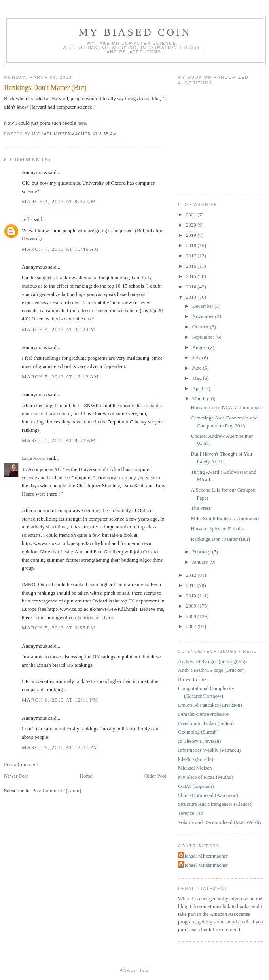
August (200, 347)
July (197, 357)
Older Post (155, 776)
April (198, 388)
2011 (192, 585)
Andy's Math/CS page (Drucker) (211, 670)
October (201, 327)
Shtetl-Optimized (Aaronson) (208, 795)
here (81, 123)
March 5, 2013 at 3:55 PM (59, 628)
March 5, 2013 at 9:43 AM (59, 440)
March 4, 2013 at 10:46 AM (60, 249)
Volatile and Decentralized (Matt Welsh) (219, 822)
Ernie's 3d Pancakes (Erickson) (210, 705)
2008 (192, 616)
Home (86, 776)
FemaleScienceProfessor (203, 714)
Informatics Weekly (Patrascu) (209, 750)
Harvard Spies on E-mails (217, 529)
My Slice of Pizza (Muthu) (206, 777)
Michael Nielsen (195, 768)
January (201, 562)
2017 (192, 256)
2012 (192, 575)
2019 (192, 235)
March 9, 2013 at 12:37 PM (60, 747)
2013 (192, 297)
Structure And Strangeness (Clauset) (215, 804)
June (198, 368)
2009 (192, 606)
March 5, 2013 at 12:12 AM (60, 377)
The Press (201, 508)
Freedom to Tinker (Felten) (206, 723)
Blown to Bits (192, 679)
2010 (192, 596)
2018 (192, 245)
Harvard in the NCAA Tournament (226, 407)
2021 (192, 214)
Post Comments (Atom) (57, 790)
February (202, 552)
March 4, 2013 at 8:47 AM (59, 201)
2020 (192, 225)
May (198, 378)
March (200, 399)
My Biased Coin (135, 32)
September (204, 337)
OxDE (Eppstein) (196, 786)
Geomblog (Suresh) (198, 732)
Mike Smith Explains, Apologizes (225, 518)
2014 (192, 287)
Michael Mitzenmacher (204, 856)
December (204, 306)
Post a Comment (21, 764)
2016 (192, 266)
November (204, 316)
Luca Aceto (34, 458)
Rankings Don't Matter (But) (220, 539)
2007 (192, 626)
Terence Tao (190, 813)
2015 (192, 276)
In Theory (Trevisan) (199, 741)
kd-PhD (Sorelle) (196, 759)
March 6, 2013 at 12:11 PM (60, 700)
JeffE (27, 219)
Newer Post (16, 776)
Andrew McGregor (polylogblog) (212, 661)
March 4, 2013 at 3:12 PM (59, 329)
